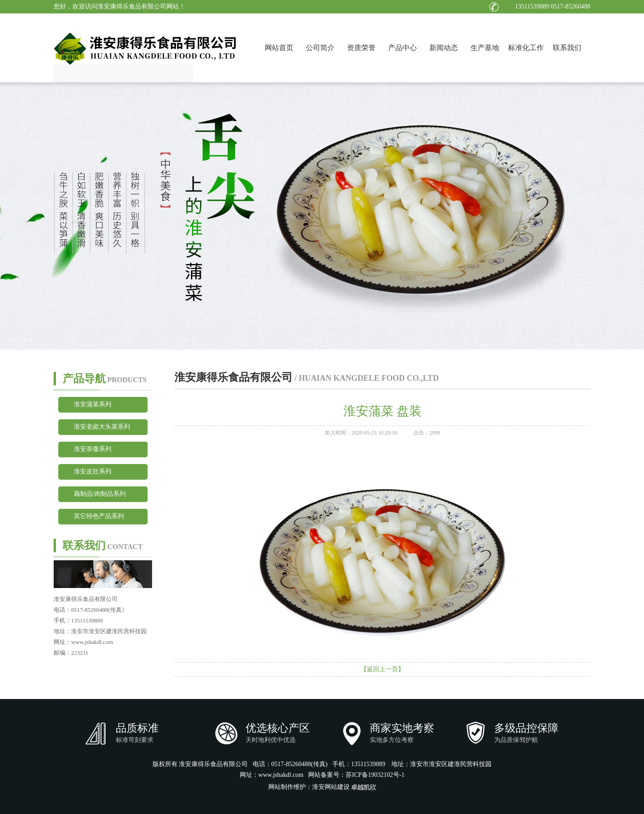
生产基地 (485, 48)
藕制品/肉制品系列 (100, 494)
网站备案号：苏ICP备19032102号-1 (356, 775)
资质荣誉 (361, 48)
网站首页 (279, 48)
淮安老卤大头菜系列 (102, 427)
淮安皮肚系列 (93, 471)
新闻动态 (444, 48)
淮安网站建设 (331, 787)
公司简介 (320, 48)
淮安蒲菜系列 (93, 404)
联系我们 (567, 48)
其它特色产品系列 (99, 516)
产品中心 (402, 48)
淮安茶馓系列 (93, 449)
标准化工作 (526, 48)
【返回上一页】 (382, 669)
